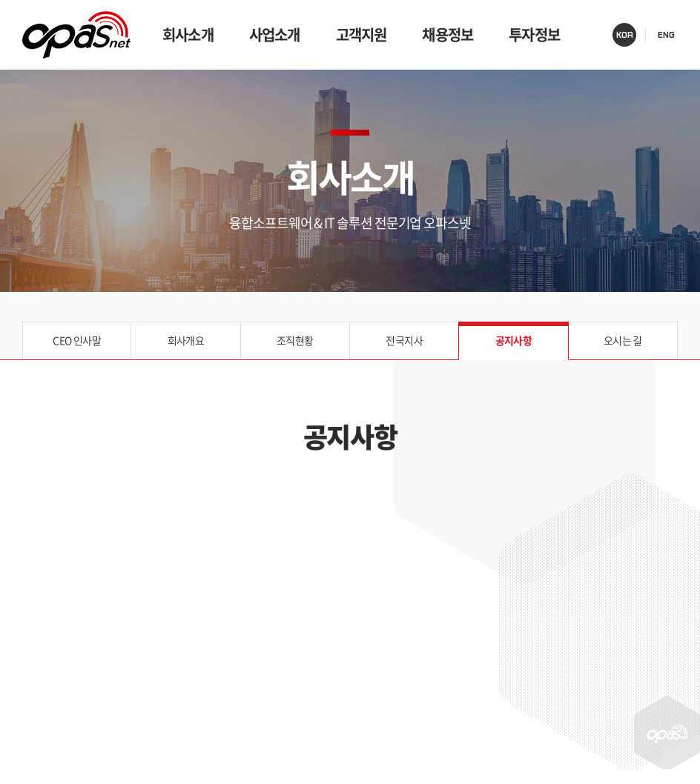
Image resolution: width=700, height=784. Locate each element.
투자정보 (534, 34)
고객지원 (361, 34)
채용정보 (448, 34)
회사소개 (188, 34)
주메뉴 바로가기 (0, 0)
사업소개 (275, 34)
